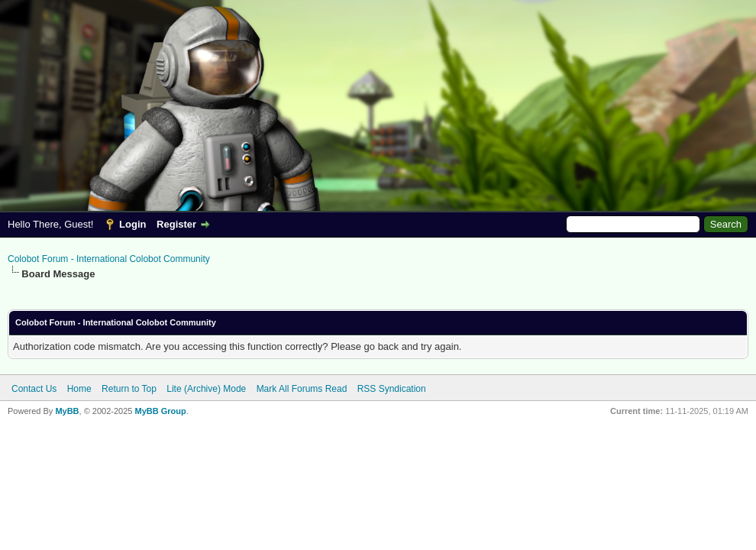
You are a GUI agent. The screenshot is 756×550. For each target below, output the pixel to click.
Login (132, 224)
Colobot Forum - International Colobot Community (109, 259)
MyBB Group (160, 411)
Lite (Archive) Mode (206, 389)
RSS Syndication (392, 389)
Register (176, 224)
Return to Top (129, 389)
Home (79, 389)
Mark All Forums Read (302, 389)
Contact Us (34, 389)
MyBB (67, 411)
